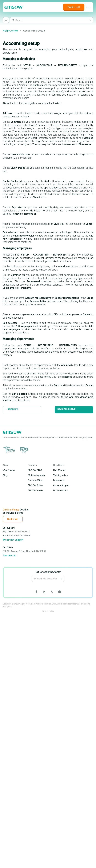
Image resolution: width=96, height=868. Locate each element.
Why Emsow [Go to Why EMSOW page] (9, 470)
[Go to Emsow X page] (52, 592)
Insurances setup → (67, 409)
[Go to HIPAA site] (9, 450)
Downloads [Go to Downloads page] (59, 480)
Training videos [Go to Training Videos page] (61, 475)
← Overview (12, 409)
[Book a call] (74, 7)
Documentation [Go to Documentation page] (61, 490)
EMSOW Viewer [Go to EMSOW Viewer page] (36, 490)
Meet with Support (13, 540)
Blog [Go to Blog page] (5, 475)
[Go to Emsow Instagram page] (60, 592)
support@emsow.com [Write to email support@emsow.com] (20, 536)
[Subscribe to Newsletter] (61, 579)
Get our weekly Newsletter (48, 572)
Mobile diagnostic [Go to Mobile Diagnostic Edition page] (37, 475)
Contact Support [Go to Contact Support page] (61, 485)
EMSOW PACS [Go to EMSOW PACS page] (35, 470)
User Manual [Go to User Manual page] (59, 470)
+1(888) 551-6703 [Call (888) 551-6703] (21, 532)
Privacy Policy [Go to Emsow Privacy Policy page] (48, 611)
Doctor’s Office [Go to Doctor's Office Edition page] (35, 480)
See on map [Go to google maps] (10, 555)
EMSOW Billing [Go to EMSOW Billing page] (35, 485)
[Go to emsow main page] (14, 7)
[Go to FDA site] (24, 450)
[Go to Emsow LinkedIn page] (44, 592)
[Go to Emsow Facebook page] (36, 592)
